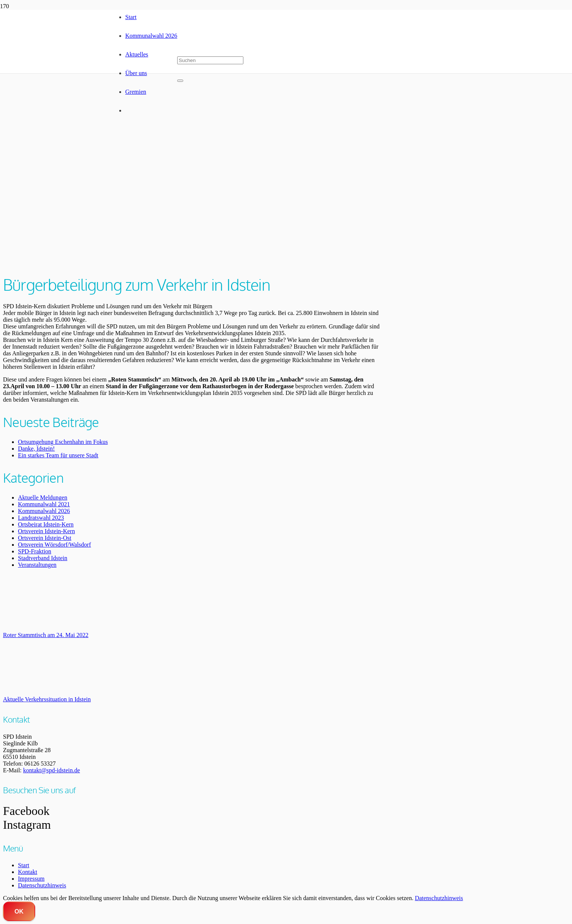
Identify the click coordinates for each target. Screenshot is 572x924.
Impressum (31, 879)
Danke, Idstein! (36, 449)
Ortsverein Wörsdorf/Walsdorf (54, 545)
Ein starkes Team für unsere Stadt (58, 455)
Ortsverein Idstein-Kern (46, 531)
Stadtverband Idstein (43, 558)
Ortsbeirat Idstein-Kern (46, 524)
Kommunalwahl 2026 (44, 511)
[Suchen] (210, 60)
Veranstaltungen (37, 565)
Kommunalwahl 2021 (44, 504)
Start (24, 865)
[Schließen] (180, 81)
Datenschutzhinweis (42, 885)
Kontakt (28, 872)
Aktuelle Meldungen (43, 497)
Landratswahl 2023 (41, 518)
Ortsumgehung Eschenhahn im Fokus (63, 442)
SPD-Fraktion (35, 551)
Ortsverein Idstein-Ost (45, 538)
